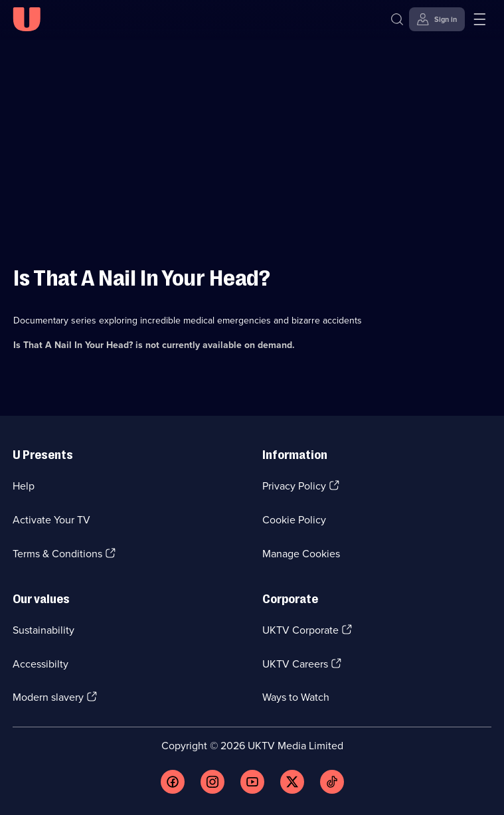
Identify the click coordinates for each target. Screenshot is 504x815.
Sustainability (43, 630)
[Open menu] (479, 19)
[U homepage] (27, 19)
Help (24, 486)
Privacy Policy (294, 486)
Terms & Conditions (57, 554)
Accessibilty (41, 664)
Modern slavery (48, 697)
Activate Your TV (51, 520)
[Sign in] (437, 19)
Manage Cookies (301, 554)
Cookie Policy (294, 520)
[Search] (397, 19)
